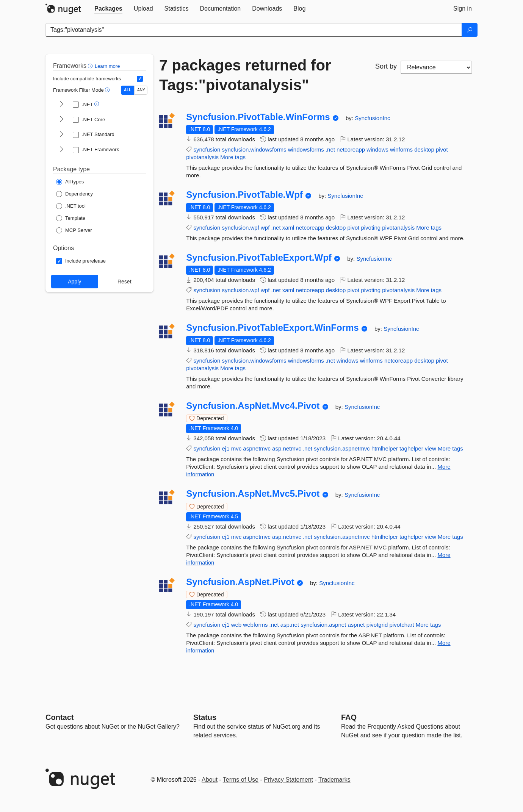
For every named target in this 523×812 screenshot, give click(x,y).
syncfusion (207, 149)
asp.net (290, 625)
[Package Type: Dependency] (74, 194)
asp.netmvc (287, 448)
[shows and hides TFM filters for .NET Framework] (61, 150)
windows (377, 149)
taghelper (411, 448)
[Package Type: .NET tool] (71, 206)
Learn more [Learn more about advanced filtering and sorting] (107, 66)
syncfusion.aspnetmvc (342, 448)
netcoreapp (351, 149)
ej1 (225, 448)
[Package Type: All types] (70, 182)
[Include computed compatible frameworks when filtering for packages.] (140, 79)
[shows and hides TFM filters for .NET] (61, 105)
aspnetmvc (257, 448)
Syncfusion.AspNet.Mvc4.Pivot (253, 406)
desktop (424, 149)
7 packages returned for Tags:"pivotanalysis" (245, 75)
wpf (265, 228)
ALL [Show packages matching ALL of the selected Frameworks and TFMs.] (128, 90)
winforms (401, 149)
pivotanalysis (202, 157)
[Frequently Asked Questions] (349, 717)
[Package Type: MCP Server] (74, 230)
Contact (60, 717)
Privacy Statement (288, 780)
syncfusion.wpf (240, 228)
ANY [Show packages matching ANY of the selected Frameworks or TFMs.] (141, 90)
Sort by (386, 66)
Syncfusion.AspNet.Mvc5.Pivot (253, 494)
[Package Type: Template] (71, 218)
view (431, 448)
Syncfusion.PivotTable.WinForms (258, 117)
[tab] (108, 9)
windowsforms (306, 149)
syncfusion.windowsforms (254, 149)
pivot (442, 149)
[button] (91, 66)
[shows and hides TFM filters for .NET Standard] (61, 135)
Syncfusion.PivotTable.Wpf (244, 195)
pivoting (371, 228)
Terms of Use (241, 780)
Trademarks (334, 780)
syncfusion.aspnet (323, 625)
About (210, 780)
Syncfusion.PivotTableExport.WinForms (272, 328)
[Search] (470, 30)
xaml (288, 228)
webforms (255, 625)
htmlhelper (385, 448)
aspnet (356, 625)
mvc (236, 448)
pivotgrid (377, 625)
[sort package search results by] (436, 67)
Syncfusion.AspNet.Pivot (240, 582)
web (236, 625)
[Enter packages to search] (254, 30)
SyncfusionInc (372, 118)
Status (205, 717)
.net (330, 149)
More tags (233, 157)
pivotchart (402, 625)
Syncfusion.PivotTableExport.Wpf (259, 258)
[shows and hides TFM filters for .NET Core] (61, 120)
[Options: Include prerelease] (81, 261)
